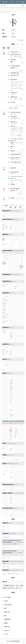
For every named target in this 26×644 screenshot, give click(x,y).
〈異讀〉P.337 (20, 71)
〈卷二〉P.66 (21, 153)
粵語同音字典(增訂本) (16, 54)
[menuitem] (13, 597)
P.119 (22, 567)
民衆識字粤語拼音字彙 (16, 154)
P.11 (22, 160)
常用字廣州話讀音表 (15, 66)
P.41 (22, 526)
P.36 (21, 69)
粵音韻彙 (13, 184)
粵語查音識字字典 (15, 75)
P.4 (23, 156)
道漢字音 (13, 151)
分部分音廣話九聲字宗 (16, 162)
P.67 (22, 101)
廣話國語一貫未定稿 (15, 158)
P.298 (22, 547)
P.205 (22, 558)
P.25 (22, 164)
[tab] (5, 10)
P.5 (23, 574)
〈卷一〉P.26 (21, 151)
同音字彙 (13, 102)
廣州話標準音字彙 (15, 73)
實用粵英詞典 (14, 80)
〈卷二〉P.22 (21, 200)
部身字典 (13, 126)
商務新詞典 (13, 60)
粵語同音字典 (14, 97)
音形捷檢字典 (14, 93)
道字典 (12, 147)
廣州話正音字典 (14, 52)
